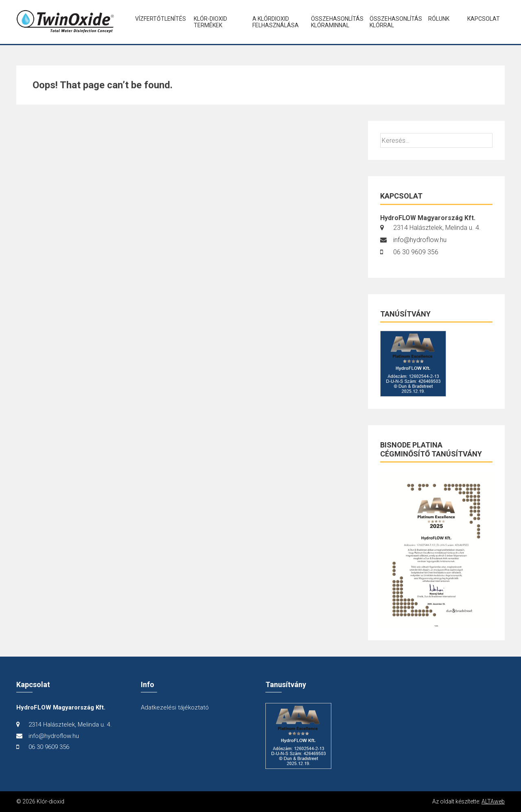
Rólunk (439, 19)
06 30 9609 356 (416, 252)
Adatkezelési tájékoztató (175, 707)
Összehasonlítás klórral (392, 22)
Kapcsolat (484, 19)
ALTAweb (493, 801)
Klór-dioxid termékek (210, 22)
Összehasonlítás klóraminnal (333, 22)
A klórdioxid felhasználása (275, 22)
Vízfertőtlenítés (158, 19)
